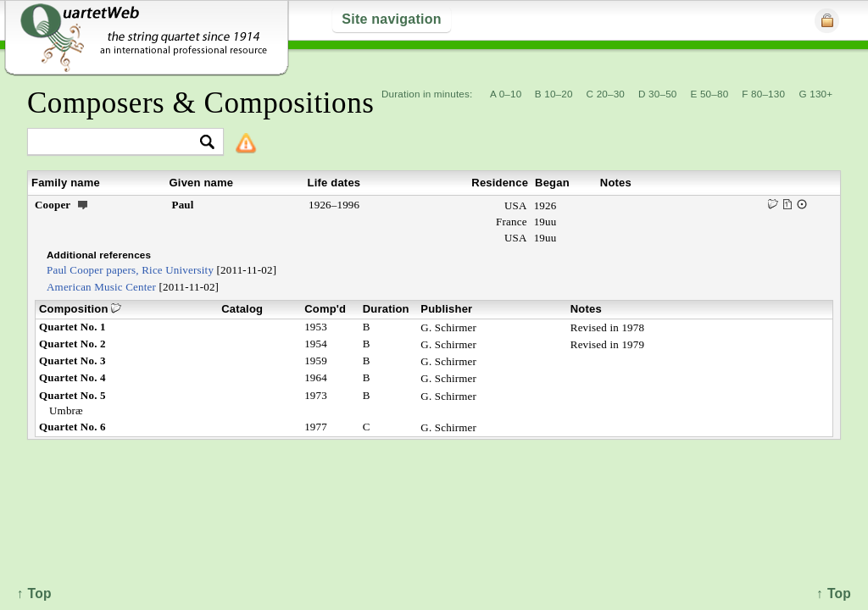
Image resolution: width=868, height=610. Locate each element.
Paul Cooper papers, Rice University (130, 270)
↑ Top (834, 593)
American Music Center (101, 287)
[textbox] (118, 143)
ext (83, 204)
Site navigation (391, 19)
